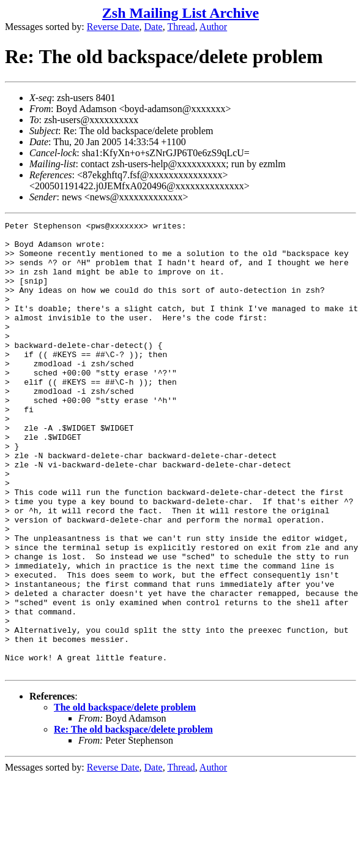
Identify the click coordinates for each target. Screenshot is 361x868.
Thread (181, 27)
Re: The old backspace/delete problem (133, 819)
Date (154, 27)
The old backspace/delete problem (125, 797)
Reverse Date (113, 27)
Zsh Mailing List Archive (180, 13)
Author (213, 27)
